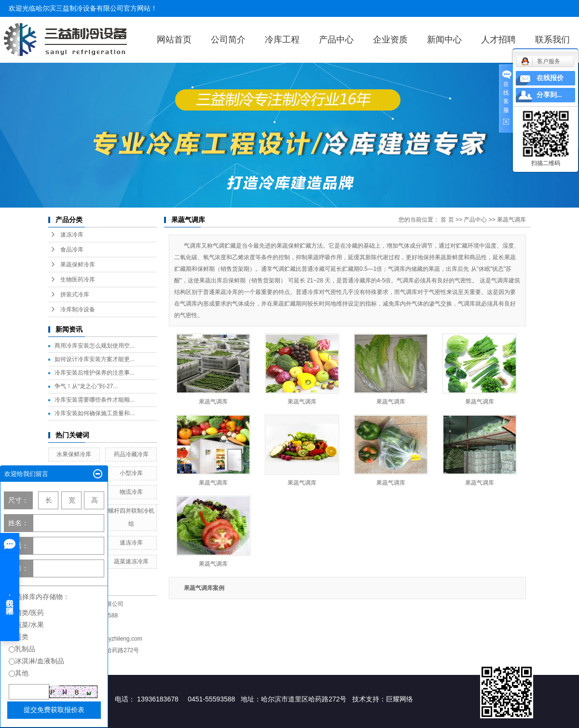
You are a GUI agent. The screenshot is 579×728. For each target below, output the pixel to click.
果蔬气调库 (511, 220)
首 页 (447, 220)
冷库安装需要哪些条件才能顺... (95, 400)
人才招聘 (498, 40)
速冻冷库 (72, 235)
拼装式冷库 (75, 294)
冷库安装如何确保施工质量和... (95, 413)
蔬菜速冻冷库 (131, 561)
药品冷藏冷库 (131, 454)
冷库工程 (282, 40)
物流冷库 (131, 492)
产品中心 (336, 40)
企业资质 (390, 40)
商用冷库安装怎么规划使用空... (95, 346)
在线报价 (550, 78)
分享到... (549, 95)
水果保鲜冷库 (74, 454)
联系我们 (552, 40)
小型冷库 (131, 473)
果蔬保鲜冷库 (78, 265)
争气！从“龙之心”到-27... (86, 386)
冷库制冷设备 (78, 309)
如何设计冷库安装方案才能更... (95, 359)
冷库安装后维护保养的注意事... (95, 373)
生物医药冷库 (78, 280)
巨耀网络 (400, 699)
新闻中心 (444, 40)
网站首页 (174, 40)
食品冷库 (72, 250)
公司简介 (228, 40)
